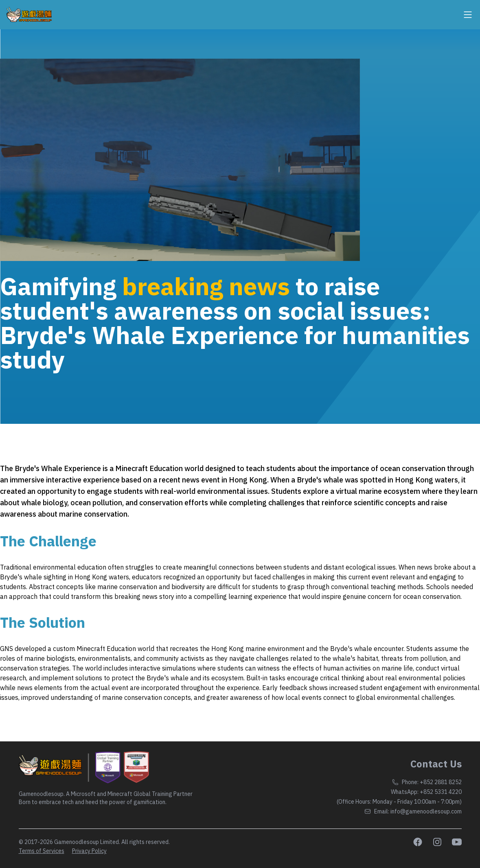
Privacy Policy (89, 851)
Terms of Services (42, 851)
